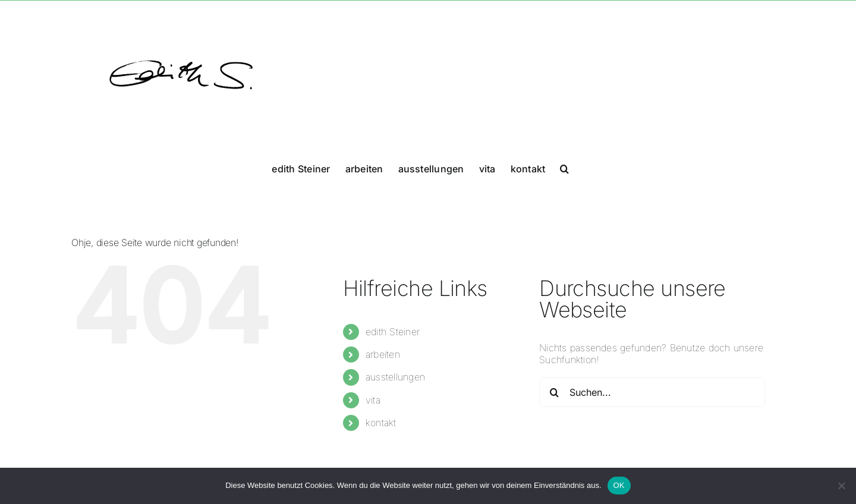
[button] (564, 168)
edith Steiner (393, 332)
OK (619, 485)
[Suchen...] (652, 392)
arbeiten (383, 354)
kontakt (381, 423)
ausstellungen (395, 377)
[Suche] (554, 392)
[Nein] (841, 486)
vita (373, 400)
